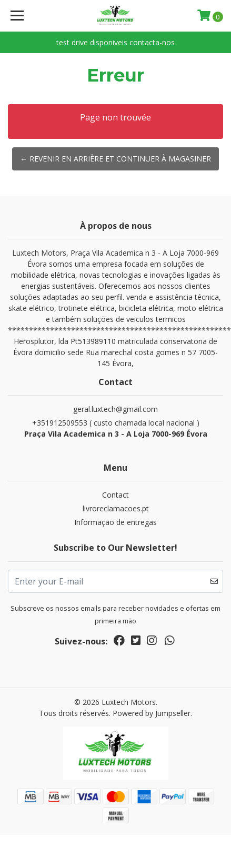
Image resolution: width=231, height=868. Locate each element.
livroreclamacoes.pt (116, 508)
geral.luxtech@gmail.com (115, 409)
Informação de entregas (115, 522)
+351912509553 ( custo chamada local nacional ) (115, 428)
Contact (115, 495)
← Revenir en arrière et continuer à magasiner (115, 159)
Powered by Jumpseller (152, 713)
